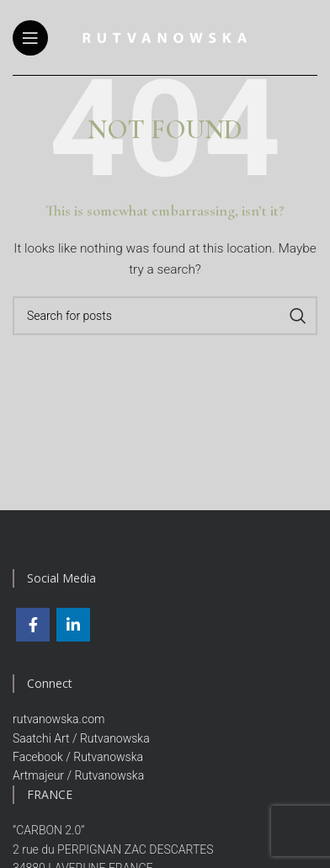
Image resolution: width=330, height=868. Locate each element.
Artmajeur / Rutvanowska (78, 775)
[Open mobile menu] (30, 38)
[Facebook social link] (33, 625)
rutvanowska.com (59, 719)
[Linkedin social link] (73, 625)
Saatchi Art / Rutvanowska (81, 738)
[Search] (165, 316)
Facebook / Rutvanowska (78, 757)
